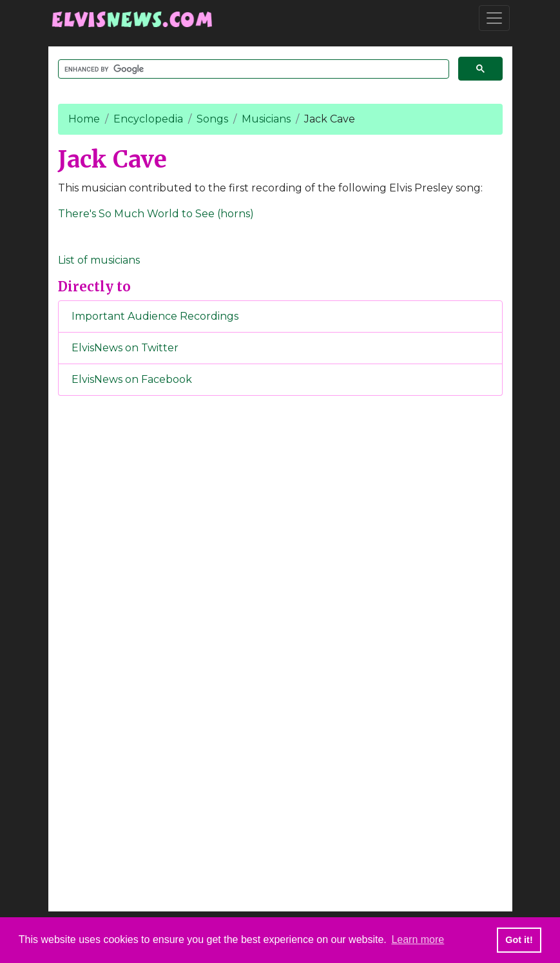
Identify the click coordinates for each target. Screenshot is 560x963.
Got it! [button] (519, 940)
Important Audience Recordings (155, 316)
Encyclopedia (148, 119)
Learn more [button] (418, 939)
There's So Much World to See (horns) (156, 214)
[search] (252, 69)
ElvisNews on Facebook (132, 379)
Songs (212, 119)
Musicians (266, 119)
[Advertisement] (280, 620)
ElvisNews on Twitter (125, 348)
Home (84, 119)
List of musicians (99, 260)
